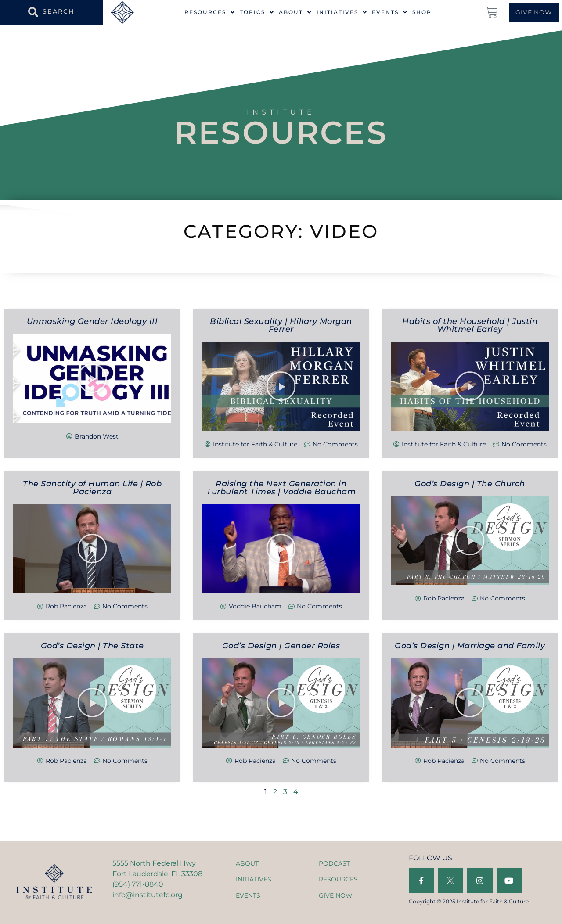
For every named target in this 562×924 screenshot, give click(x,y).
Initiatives (342, 12)
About (295, 12)
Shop (422, 12)
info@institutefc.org (148, 895)
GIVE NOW (336, 895)
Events (390, 12)
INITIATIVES (254, 879)
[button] (92, 378)
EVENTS (248, 895)
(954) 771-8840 (138, 884)
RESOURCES (338, 879)
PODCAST (334, 863)
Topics (257, 12)
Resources (210, 12)
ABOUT (247, 863)
